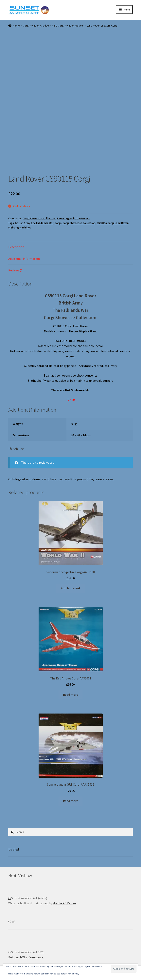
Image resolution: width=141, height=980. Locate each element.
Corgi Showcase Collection (39, 218)
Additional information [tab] (24, 259)
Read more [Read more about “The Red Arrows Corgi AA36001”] (71, 695)
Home (16, 26)
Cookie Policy (73, 974)
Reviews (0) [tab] (16, 270)
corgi (58, 223)
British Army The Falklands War (34, 223)
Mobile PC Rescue (64, 903)
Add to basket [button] (71, 588)
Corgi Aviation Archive (36, 26)
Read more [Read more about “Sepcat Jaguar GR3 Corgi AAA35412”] (71, 801)
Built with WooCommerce (26, 957)
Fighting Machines (20, 227)
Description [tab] (16, 247)
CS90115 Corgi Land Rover (112, 223)
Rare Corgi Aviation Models (68, 26)
